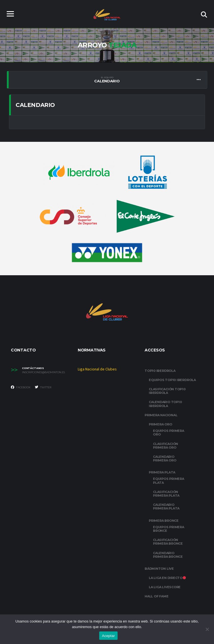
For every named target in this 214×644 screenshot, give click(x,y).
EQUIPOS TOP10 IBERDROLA (172, 380)
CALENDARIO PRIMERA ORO (165, 459)
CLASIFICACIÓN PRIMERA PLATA (166, 494)
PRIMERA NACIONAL (161, 415)
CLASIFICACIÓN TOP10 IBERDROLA (167, 391)
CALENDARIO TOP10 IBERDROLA (165, 404)
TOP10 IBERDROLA (160, 371)
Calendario (107, 80)
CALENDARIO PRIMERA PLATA (166, 507)
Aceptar (109, 636)
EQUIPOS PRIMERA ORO (169, 433)
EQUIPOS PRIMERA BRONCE (169, 529)
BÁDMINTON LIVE (159, 569)
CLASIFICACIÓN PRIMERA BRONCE (168, 542)
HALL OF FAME (156, 596)
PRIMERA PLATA (162, 472)
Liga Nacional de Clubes (97, 369)
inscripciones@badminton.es (43, 372)
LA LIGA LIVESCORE (165, 587)
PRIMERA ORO (160, 424)
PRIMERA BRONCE (164, 521)
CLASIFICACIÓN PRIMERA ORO (166, 446)
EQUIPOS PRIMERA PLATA (169, 481)
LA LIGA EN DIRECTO (167, 578)
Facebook (21, 387)
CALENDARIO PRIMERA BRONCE (168, 555)
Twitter (43, 387)
